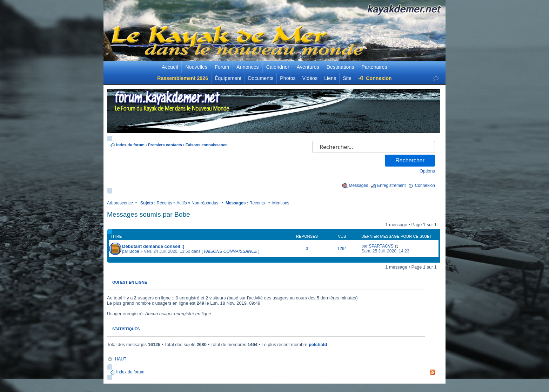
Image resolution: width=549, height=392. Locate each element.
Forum (222, 67)
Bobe (134, 251)
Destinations (340, 67)
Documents (261, 78)
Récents (165, 203)
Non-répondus (205, 203)
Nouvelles (196, 67)
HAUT (121, 359)
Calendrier (278, 67)
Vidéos (310, 78)
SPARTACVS (381, 246)
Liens (330, 78)
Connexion (375, 78)
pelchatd (318, 344)
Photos (288, 78)
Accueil (170, 67)
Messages (359, 185)
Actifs (182, 203)
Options (427, 171)
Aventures (308, 67)
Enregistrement (391, 185)
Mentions (281, 203)
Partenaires (374, 67)
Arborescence (120, 203)
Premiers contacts (165, 145)
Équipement (228, 78)
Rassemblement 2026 (183, 78)
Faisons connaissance (206, 145)
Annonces (247, 67)
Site (347, 78)
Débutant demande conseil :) (153, 246)
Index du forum (130, 145)
